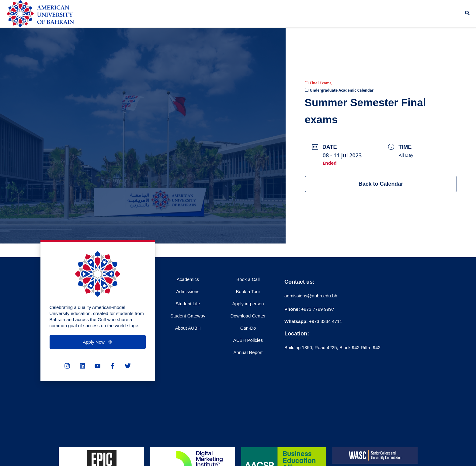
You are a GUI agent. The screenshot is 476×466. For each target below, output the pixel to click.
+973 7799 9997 (309, 309)
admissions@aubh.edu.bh (311, 296)
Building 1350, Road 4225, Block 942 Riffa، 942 (332, 347)
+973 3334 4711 (325, 321)
